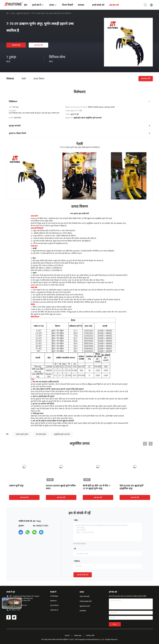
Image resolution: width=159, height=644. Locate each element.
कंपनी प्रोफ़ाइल (54, 596)
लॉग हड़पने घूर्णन (41, 434)
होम (8, 13)
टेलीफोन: (77, 561)
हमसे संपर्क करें (54, 610)
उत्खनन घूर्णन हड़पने (22, 434)
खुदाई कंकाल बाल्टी (85, 606)
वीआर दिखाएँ (67, 5)
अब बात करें (16, 45)
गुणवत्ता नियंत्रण (55, 605)
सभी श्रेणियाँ (83, 611)
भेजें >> (115, 624)
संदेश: (76, 520)
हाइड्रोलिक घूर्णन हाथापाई (62, 434)
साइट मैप (67, 636)
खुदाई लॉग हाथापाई (23, 13)
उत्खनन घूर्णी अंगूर (16, 486)
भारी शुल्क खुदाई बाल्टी (86, 601)
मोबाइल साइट (78, 636)
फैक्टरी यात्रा (53, 601)
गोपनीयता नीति (90, 636)
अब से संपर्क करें (83, 575)
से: (75, 549)
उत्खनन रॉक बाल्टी (85, 596)
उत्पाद (13, 13)
